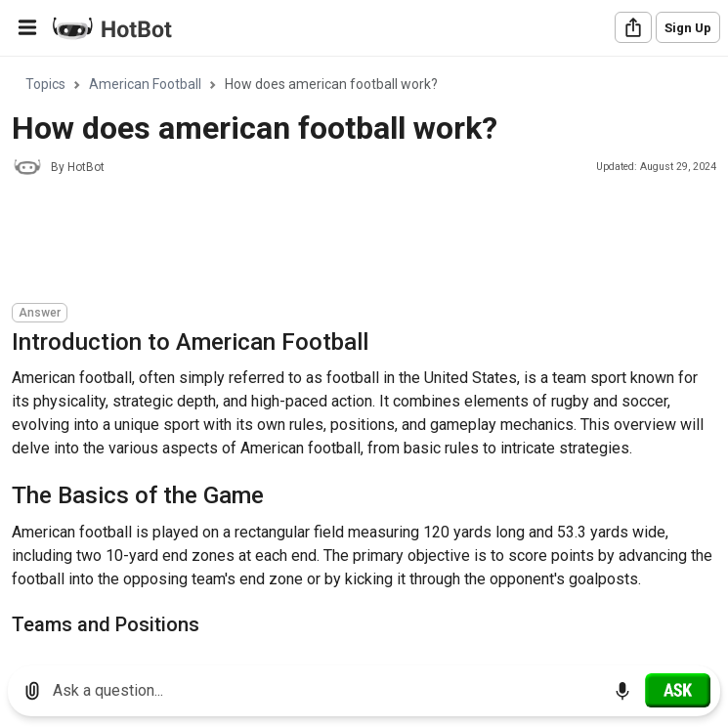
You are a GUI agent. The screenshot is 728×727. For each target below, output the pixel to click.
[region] (364, 354)
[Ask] (678, 690)
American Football (145, 84)
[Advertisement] (367, 242)
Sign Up (688, 28)
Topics (45, 84)
